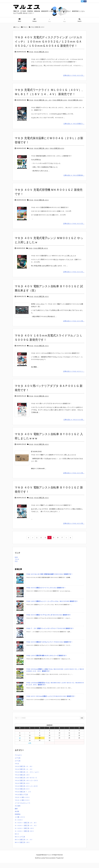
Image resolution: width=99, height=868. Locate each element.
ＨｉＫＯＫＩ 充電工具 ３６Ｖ (24, 836)
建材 (16, 814)
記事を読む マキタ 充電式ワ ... (74, 126)
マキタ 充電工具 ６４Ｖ (22, 794)
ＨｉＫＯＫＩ (19, 825)
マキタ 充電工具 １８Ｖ (60, 101)
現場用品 (18, 819)
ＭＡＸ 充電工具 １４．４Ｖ (24, 845)
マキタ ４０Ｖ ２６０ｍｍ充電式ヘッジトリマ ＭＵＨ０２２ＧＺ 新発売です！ (51, 701)
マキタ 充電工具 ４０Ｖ (41, 52)
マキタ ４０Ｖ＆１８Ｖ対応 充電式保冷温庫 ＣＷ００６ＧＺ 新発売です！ (49, 579)
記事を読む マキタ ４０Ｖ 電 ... (74, 325)
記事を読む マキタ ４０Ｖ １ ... (74, 375)
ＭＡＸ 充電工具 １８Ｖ (22, 847)
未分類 (17, 817)
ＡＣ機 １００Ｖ (20, 822)
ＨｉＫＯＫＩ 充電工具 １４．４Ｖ (26, 831)
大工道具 (18, 811)
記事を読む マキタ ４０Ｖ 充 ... (74, 76)
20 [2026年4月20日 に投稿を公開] (20, 743)
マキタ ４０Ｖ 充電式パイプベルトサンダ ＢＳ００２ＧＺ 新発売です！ (49, 620)
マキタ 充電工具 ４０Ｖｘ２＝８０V (26, 791)
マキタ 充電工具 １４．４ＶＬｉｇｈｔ (27, 777)
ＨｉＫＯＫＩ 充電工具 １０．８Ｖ (26, 828)
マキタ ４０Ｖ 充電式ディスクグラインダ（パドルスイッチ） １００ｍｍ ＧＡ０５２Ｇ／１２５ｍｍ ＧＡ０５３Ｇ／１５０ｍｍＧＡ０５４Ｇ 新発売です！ (48, 42)
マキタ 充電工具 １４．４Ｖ (43, 101)
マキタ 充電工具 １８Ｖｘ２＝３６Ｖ (26, 786)
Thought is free (60, 863)
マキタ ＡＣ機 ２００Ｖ (22, 805)
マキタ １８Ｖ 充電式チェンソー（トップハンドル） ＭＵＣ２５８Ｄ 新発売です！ (52, 606)
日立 (16, 567)
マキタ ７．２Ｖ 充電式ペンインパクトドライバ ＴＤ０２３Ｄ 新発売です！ (50, 634)
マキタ (31, 52)
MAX (16, 562)
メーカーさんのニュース (22, 808)
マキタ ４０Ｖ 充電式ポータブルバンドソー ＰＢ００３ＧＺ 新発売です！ (49, 647)
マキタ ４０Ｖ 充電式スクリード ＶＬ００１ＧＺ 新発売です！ (46, 593)
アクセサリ (18, 760)
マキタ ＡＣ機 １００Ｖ (22, 802)
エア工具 (18, 763)
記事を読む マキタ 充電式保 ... (74, 177)
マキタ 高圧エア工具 (21, 800)
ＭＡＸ (17, 839)
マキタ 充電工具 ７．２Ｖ (23, 797)
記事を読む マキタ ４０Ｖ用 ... (74, 425)
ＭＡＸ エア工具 (20, 842)
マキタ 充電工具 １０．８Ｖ (24, 772)
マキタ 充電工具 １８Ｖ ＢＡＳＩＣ (26, 783)
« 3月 (30, 748)
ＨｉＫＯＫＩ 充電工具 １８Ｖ (24, 833)
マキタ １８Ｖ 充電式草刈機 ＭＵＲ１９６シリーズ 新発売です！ (47, 661)
